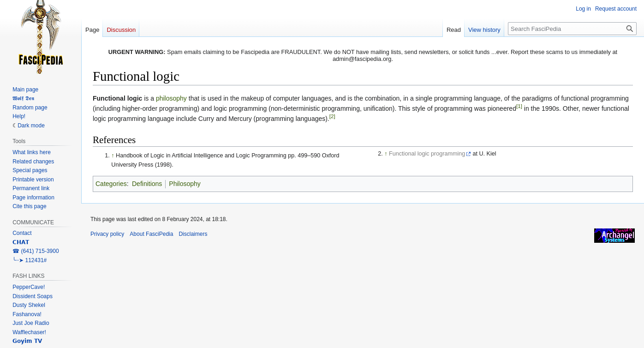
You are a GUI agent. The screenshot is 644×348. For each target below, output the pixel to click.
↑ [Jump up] (113, 156)
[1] (519, 106)
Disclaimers (193, 234)
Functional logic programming (427, 154)
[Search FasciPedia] (572, 29)
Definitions (147, 184)
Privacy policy (107, 234)
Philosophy (185, 184)
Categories (111, 184)
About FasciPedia (151, 234)
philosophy (171, 98)
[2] (332, 117)
